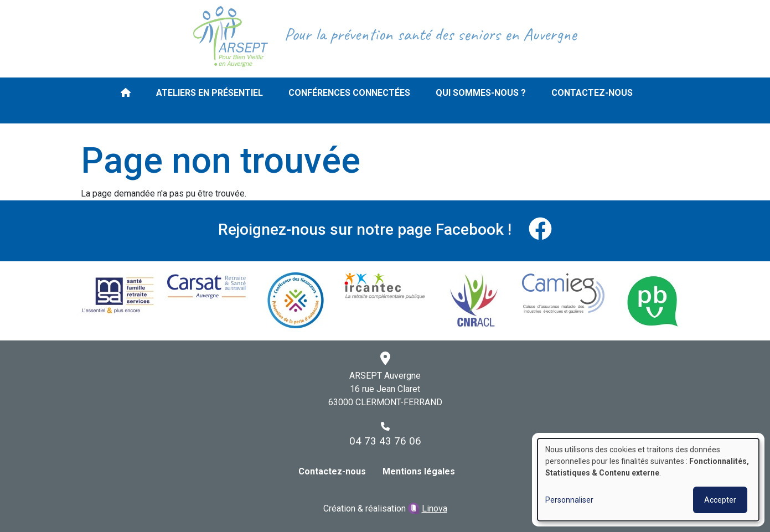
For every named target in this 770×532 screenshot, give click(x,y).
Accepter (720, 500)
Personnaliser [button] (569, 500)
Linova (435, 508)
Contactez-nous (592, 93)
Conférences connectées (349, 93)
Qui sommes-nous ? (481, 93)
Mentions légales (419, 471)
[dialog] (648, 480)
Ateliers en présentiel (210, 93)
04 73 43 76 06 (385, 441)
